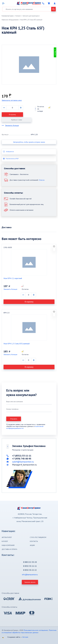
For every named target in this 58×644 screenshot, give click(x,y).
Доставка (7, 227)
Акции (32, 545)
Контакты (34, 541)
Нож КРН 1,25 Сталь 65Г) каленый (31, 20)
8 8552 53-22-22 (30, 570)
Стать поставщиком (38, 537)
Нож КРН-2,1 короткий (13, 278)
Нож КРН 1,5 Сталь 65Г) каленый (17, 344)
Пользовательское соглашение (36, 630)
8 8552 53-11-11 (30, 566)
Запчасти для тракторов (31, 16)
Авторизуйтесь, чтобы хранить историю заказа (29, 142)
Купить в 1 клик (17, 120)
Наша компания (8, 545)
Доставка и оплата (9, 549)
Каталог (18, 16)
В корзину (12, 115)
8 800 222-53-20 (30, 562)
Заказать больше (12, 125)
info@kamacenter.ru (30, 575)
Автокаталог (7, 537)
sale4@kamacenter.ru (23, 462)
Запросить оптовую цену (12, 100)
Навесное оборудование (10, 20)
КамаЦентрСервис (8, 16)
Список (42, 180)
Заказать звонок (30, 582)
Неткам (25, 637)
